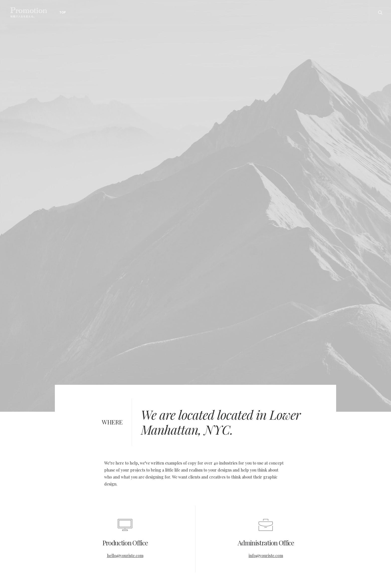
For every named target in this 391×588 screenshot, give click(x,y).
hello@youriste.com (125, 555)
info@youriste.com (266, 555)
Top (60, 12)
